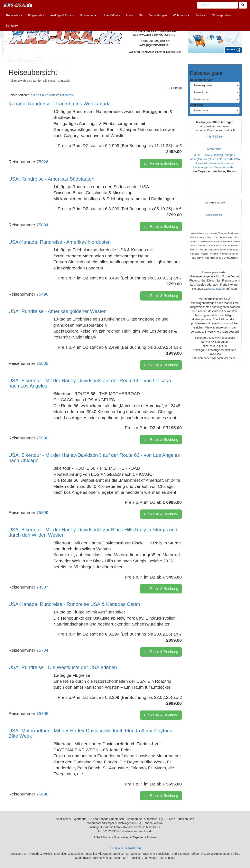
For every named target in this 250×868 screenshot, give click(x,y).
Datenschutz (133, 848)
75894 (42, 225)
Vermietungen (158, 15)
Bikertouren (88, 15)
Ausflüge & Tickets (62, 15)
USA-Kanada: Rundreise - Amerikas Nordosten (60, 242)
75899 (42, 512)
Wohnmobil (181, 15)
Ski (141, 15)
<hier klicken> (215, 136)
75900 (42, 438)
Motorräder (215, 149)
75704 (42, 650)
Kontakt (12, 26)
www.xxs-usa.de (214, 289)
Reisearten (14, 15)
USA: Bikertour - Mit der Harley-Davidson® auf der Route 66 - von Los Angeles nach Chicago (94, 458)
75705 (42, 713)
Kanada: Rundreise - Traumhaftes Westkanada (60, 104)
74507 (42, 587)
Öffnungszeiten (221, 15)
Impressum (116, 848)
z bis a (44, 95)
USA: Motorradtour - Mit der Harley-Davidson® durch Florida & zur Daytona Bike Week (91, 733)
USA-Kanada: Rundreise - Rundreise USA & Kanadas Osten (74, 604)
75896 (42, 794)
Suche (201, 15)
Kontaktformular (215, 215)
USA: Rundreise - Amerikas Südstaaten (52, 179)
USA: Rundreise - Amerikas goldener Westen (58, 311)
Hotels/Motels (111, 15)
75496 (42, 294)
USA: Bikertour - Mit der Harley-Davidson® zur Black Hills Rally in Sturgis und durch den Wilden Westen (93, 532)
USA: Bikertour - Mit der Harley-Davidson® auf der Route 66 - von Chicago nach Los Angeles (90, 383)
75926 (42, 162)
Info (129, 15)
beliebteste (67, 95)
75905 (42, 363)
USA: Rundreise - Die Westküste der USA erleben (63, 667)
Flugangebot (36, 15)
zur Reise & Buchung (161, 163)
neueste (54, 95)
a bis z (35, 95)
